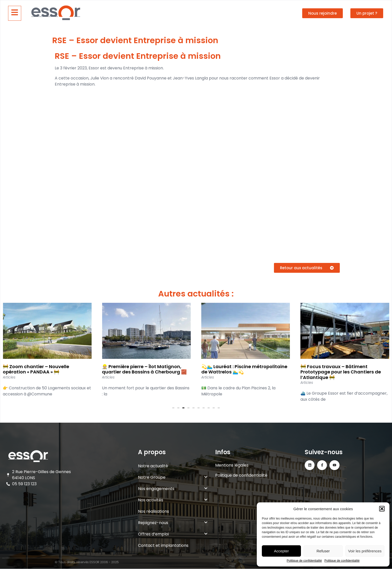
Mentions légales (232, 465)
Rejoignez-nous (173, 523)
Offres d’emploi (173, 534)
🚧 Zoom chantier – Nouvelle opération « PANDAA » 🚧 (36, 369)
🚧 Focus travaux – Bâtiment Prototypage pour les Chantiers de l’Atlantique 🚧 (341, 372)
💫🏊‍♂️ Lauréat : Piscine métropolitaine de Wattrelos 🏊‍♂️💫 (244, 369)
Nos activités (173, 500)
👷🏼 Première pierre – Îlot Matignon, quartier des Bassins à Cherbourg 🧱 (144, 369)
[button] (382, 509)
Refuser (323, 551)
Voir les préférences (365, 551)
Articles (9, 377)
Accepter (281, 551)
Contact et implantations (163, 545)
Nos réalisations (153, 511)
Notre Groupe (173, 477)
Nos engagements (173, 489)
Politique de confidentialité (304, 561)
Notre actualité (153, 466)
